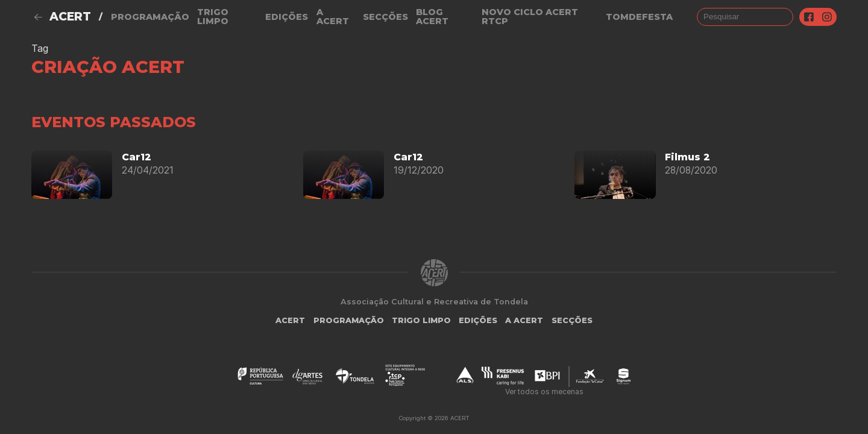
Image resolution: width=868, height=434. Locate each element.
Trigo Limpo (213, 17)
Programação (150, 17)
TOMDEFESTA (639, 17)
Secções (385, 17)
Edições (287, 17)
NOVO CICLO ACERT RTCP (530, 17)
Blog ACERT (432, 17)
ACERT (70, 17)
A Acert (333, 17)
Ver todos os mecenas (544, 392)
